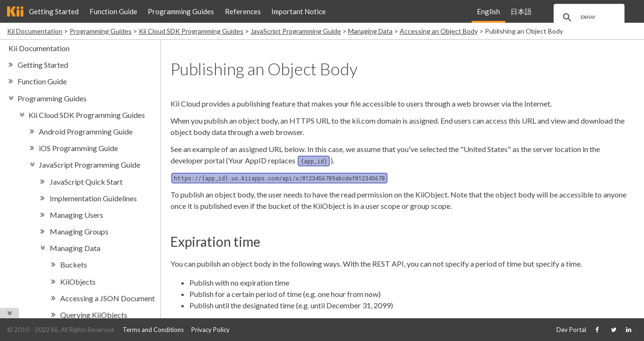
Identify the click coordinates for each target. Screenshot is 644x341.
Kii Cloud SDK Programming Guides (191, 31)
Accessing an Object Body (439, 31)
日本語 (521, 11)
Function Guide (113, 11)
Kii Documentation (35, 31)
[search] (588, 18)
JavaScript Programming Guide (296, 31)
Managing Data (370, 31)
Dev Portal (571, 330)
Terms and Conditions (153, 330)
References (243, 11)
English (488, 11)
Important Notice (299, 11)
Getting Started (54, 11)
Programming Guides (181, 11)
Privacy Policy (210, 330)
